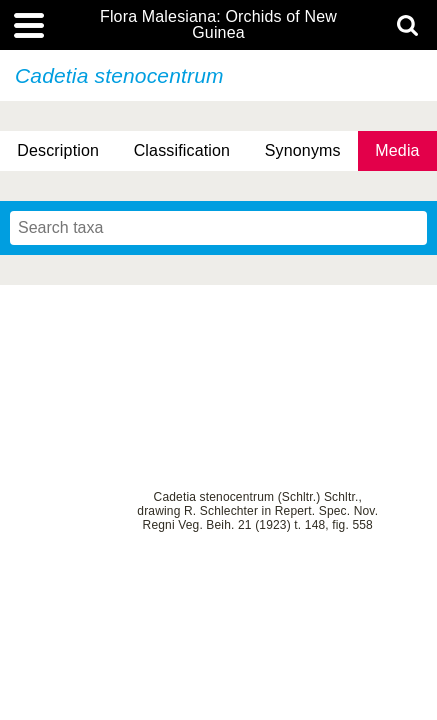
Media (397, 150)
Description (58, 150)
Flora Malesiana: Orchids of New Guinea (218, 25)
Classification (182, 150)
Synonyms (303, 150)
